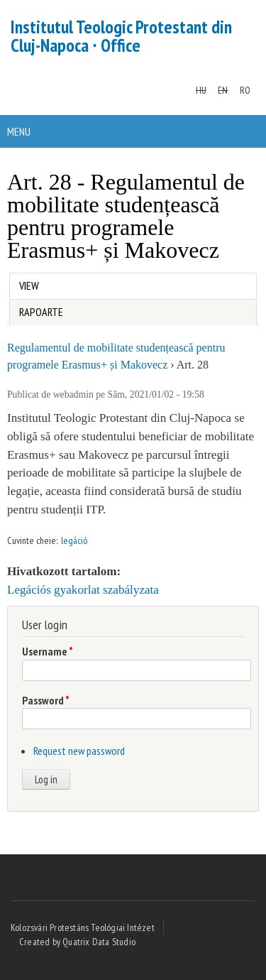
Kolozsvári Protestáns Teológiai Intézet (83, 927)
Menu (19, 131)
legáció (74, 540)
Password (46, 700)
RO (245, 90)
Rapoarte (41, 312)
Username (48, 651)
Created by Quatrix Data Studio (77, 942)
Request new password (79, 751)
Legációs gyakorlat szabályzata (83, 590)
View (32, 283)
